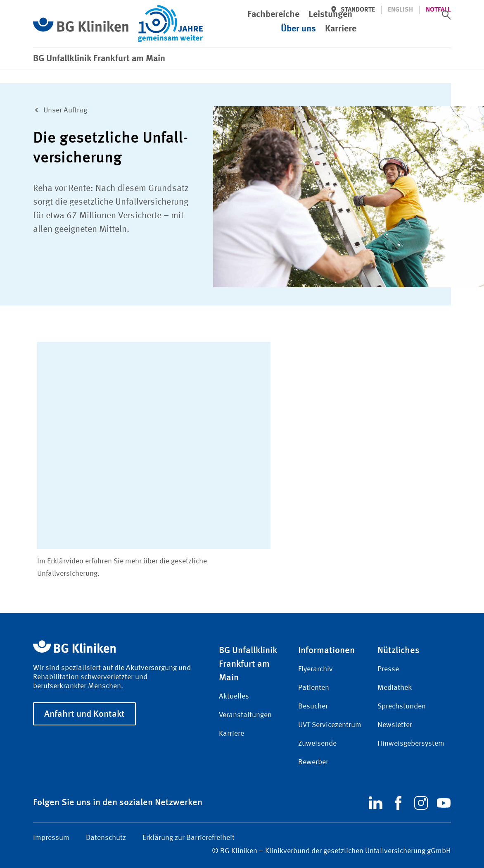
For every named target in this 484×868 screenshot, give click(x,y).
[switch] (446, 15)
